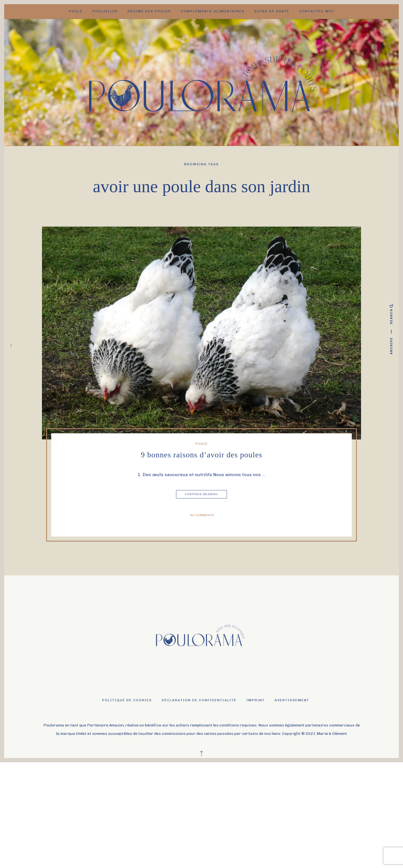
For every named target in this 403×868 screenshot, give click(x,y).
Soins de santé (272, 11)
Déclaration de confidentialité (199, 700)
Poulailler (105, 11)
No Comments (202, 515)
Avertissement (292, 700)
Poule (76, 11)
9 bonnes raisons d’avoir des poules (201, 455)
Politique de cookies (127, 700)
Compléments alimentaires (213, 11)
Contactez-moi (317, 11)
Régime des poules (149, 11)
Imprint (256, 700)
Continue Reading (202, 494)
